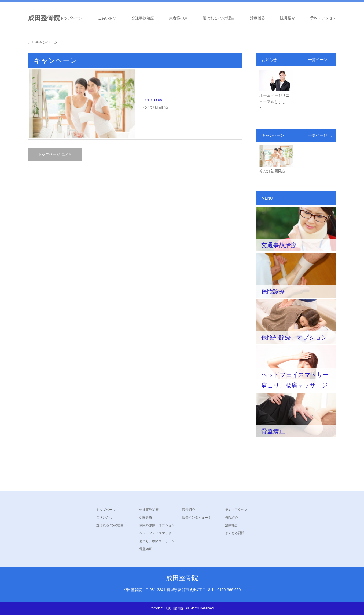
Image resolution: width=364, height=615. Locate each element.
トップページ (71, 18)
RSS (31, 608)
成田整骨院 (44, 18)
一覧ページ (318, 60)
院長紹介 (288, 18)
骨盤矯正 (146, 549)
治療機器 (258, 18)
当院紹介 (231, 518)
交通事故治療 (143, 18)
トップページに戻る (55, 129)
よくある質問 (235, 533)
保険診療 (146, 518)
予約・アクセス (323, 18)
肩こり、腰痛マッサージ (157, 541)
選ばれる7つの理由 (219, 18)
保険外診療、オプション (157, 525)
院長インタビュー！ (197, 518)
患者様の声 (178, 18)
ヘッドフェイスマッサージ (159, 533)
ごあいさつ (107, 18)
